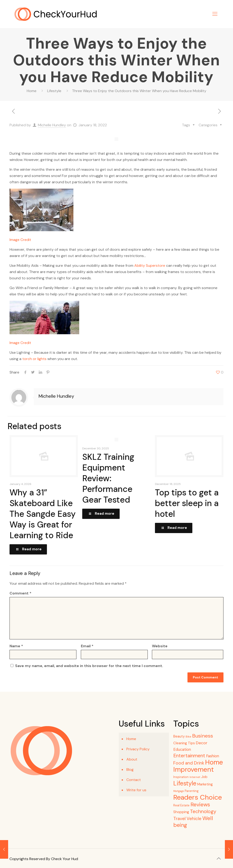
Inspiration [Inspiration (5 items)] (181, 777)
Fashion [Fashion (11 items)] (213, 756)
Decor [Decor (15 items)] (202, 743)
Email (87, 646)
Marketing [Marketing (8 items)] (205, 784)
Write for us (136, 790)
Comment (20, 593)
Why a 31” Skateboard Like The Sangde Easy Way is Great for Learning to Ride (43, 514)
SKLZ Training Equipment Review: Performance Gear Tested (108, 478)
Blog (130, 770)
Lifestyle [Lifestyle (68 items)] (185, 783)
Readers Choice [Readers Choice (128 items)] (198, 797)
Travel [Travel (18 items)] (179, 819)
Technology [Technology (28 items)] (203, 811)
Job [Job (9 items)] (204, 777)
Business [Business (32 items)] (203, 736)
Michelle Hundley (52, 125)
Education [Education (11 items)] (182, 749)
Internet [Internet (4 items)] (195, 777)
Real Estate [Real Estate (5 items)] (181, 805)
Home (32, 91)
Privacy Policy (138, 749)
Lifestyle (54, 91)
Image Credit (20, 240)
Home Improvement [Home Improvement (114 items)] (198, 766)
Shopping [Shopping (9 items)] (181, 812)
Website (160, 646)
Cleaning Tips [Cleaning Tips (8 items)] (184, 743)
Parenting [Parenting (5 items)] (192, 791)
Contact (134, 780)
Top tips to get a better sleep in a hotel (187, 503)
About (132, 759)
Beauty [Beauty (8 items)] (179, 736)
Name (16, 646)
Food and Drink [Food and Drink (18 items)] (189, 763)
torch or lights (34, 359)
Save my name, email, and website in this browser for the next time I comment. (89, 666)
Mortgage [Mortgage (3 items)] (179, 791)
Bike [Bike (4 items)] (188, 737)
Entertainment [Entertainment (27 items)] (189, 756)
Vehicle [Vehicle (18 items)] (194, 819)
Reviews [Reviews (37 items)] (200, 805)
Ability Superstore (150, 265)
